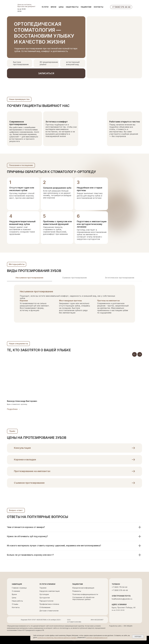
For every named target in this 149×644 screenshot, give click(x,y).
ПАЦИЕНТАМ (86, 7)
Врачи (14, 594)
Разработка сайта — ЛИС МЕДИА (121, 626)
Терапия (43, 588)
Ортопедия (44, 594)
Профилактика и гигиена (49, 604)
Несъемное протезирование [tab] (29, 278)
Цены (14, 598)
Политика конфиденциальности (85, 594)
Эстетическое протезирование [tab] (120, 278)
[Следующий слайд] (140, 354)
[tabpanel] (74, 307)
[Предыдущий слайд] (134, 354)
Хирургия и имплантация (50, 591)
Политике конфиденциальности (97, 638)
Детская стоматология (49, 611)
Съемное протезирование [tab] (74, 278)
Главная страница (19, 588)
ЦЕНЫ (61, 7)
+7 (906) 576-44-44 (120, 590)
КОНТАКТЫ (99, 7)
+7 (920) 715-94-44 (119, 587)
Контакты (16, 607)
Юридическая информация (83, 588)
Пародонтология (46, 601)
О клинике (16, 591)
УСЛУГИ (45, 7)
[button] (46, 73)
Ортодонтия (45, 598)
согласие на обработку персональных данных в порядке (57, 638)
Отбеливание (45, 607)
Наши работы (17, 601)
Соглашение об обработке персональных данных (83, 598)
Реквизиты (77, 591)
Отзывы (15, 604)
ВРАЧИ (53, 7)
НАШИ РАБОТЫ (72, 7)
